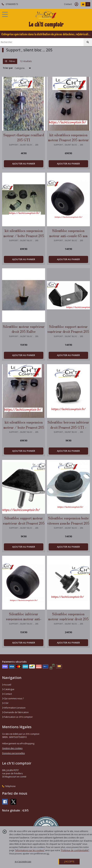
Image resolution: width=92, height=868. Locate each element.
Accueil (7, 685)
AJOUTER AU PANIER (24, 164)
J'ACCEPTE (69, 862)
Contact (68, 4)
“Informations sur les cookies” (30, 850)
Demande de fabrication (15, 712)
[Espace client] (76, 4)
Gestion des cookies (12, 748)
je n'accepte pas (23, 862)
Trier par (8, 68)
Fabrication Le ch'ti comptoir (17, 717)
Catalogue (8, 689)
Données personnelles (13, 753)
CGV (5, 703)
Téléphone (9, 786)
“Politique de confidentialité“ (75, 850)
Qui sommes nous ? (13, 698)
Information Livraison (14, 708)
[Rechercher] (88, 42)
